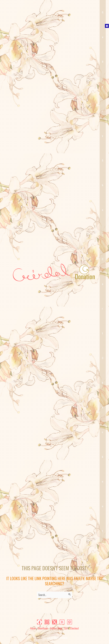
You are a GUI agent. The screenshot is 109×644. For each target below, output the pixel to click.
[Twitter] (54, 622)
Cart (103, 296)
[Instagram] (47, 622)
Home (33, 628)
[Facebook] (39, 622)
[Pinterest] (70, 622)
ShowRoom (43, 628)
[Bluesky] (62, 622)
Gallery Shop (56, 628)
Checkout (103, 444)
